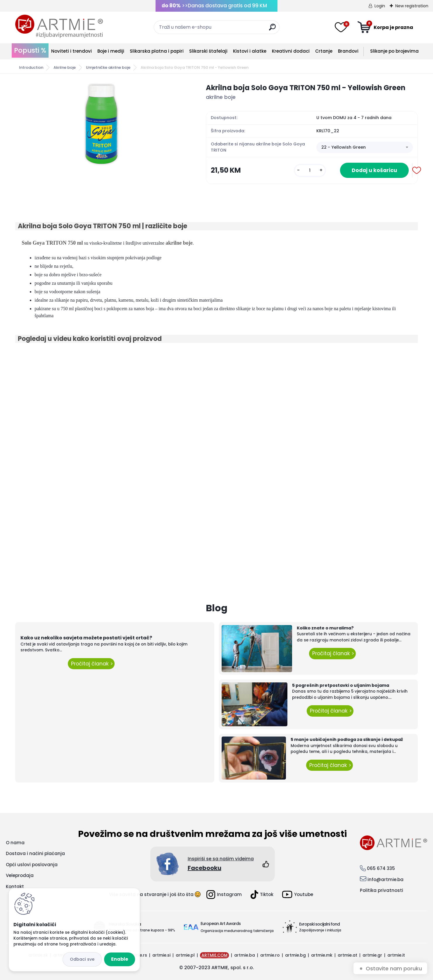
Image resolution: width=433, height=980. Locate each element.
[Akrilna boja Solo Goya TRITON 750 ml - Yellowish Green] (101, 124)
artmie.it (396, 955)
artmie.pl (185, 955)
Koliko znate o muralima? (325, 628)
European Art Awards (221, 924)
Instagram (224, 895)
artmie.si (161, 955)
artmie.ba (245, 955)
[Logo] (59, 26)
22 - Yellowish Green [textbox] (344, 147)
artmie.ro (270, 955)
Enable (120, 959)
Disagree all (82, 959)
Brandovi (348, 51)
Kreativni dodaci (291, 51)
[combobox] (365, 147)
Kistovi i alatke (250, 51)
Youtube (298, 894)
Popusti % (30, 50)
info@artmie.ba (385, 879)
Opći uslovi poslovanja (32, 865)
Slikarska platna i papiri (157, 51)
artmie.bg (295, 955)
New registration (412, 6)
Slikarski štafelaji (208, 51)
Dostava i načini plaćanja (35, 853)
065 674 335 (381, 868)
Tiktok (262, 895)
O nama (15, 843)
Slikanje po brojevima (394, 51)
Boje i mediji (111, 51)
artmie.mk (322, 955)
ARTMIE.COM (214, 955)
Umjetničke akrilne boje (108, 67)
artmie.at (347, 955)
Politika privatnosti (382, 890)
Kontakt (15, 887)
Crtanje (324, 51)
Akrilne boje (65, 67)
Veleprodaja (20, 875)
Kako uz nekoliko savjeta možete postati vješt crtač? (86, 638)
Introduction (31, 67)
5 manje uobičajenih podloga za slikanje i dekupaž (347, 739)
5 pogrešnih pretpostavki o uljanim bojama (341, 685)
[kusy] (310, 170)
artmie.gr (372, 955)
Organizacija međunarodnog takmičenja (237, 931)
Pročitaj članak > (91, 664)
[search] (272, 29)
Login (380, 6)
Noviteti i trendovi (71, 51)
